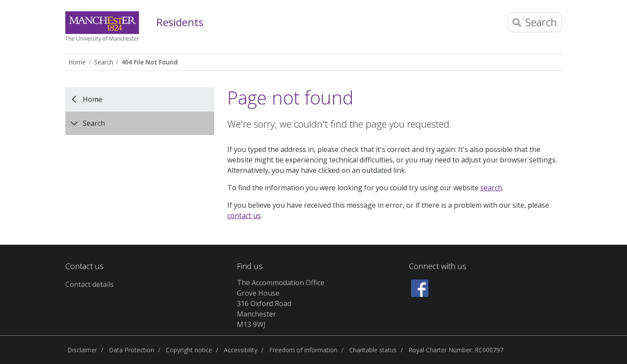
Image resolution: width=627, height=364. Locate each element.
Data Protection (131, 350)
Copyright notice (189, 350)
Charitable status (373, 350)
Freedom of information (303, 350)
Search (104, 62)
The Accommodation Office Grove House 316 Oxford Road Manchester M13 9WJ (281, 303)
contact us (244, 216)
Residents (180, 22)
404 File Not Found (150, 62)
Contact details (89, 284)
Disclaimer (82, 350)
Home (77, 62)
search (491, 188)
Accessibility (241, 350)
